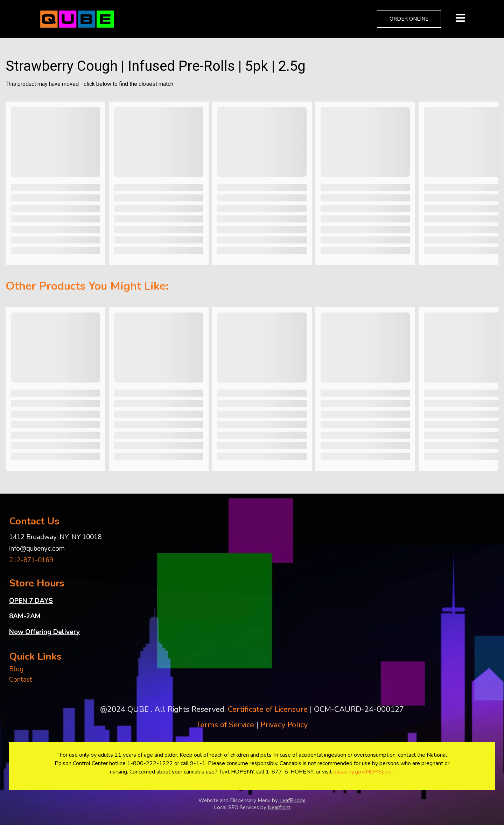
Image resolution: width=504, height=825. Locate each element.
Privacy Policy (284, 725)
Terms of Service (225, 725)
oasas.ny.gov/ (349, 772)
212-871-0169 (31, 560)
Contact (21, 680)
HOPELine (379, 772)
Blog (16, 669)
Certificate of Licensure (268, 709)
